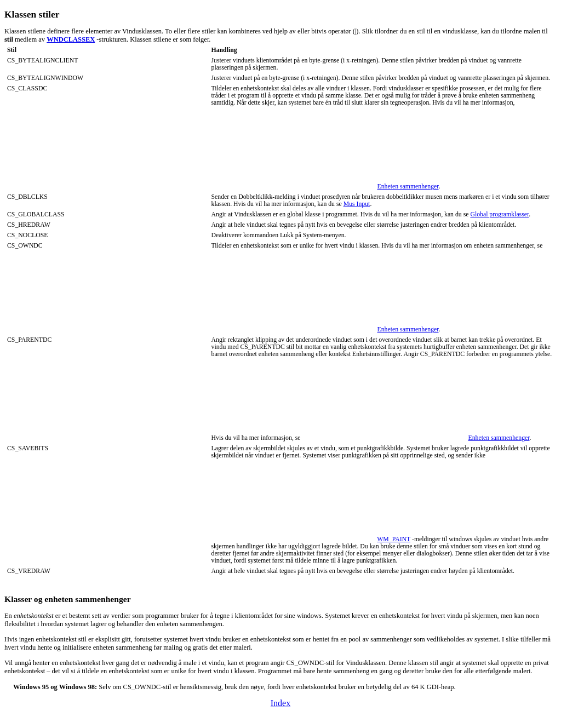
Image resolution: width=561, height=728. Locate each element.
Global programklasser (499, 214)
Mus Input (357, 204)
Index (280, 703)
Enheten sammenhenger (408, 187)
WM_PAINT (394, 539)
